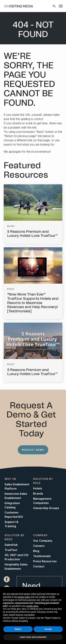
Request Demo (33, 450)
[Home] (29, 6)
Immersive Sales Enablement (16, 496)
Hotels (38, 488)
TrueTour (11, 550)
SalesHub (11, 545)
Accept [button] (48, 629)
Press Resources (45, 561)
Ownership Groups (46, 508)
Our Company (43, 541)
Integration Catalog (12, 505)
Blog (36, 551)
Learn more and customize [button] (33, 637)
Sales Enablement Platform (17, 486)
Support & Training (11, 524)
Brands (38, 494)
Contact (39, 566)
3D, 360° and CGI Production (16, 557)
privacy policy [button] (24, 597)
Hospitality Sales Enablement (16, 567)
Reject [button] (18, 629)
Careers (39, 546)
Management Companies (42, 501)
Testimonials (42, 556)
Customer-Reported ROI (14, 515)
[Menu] (61, 6)
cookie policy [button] (32, 606)
